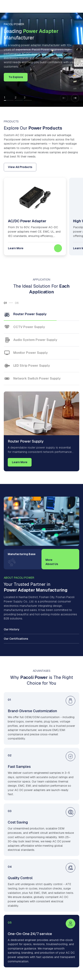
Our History (12, 629)
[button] (75, 98)
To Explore (16, 77)
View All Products (20, 167)
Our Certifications (16, 639)
